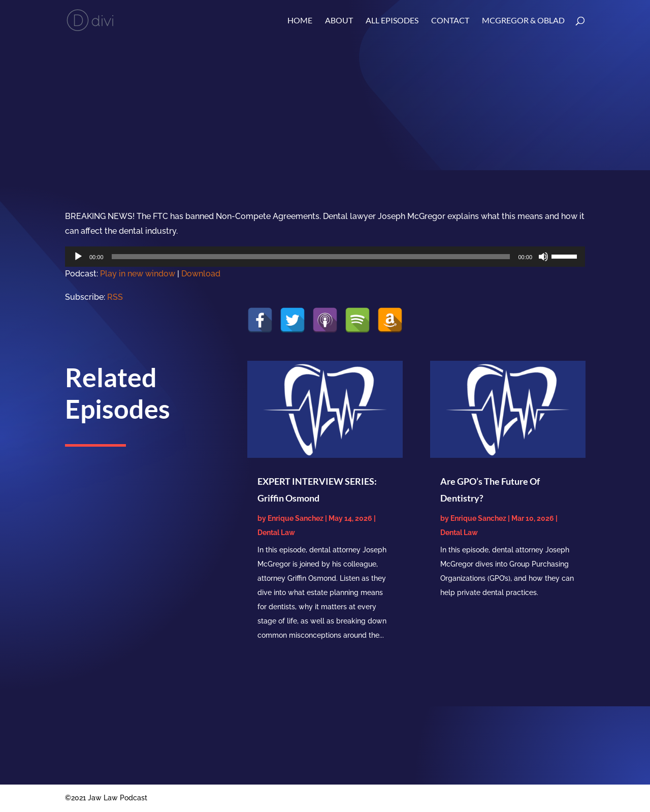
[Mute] (543, 257)
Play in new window (138, 274)
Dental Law (276, 533)
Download (201, 274)
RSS (115, 297)
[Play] (78, 257)
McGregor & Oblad (523, 21)
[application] (325, 257)
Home (300, 21)
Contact (450, 21)
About (339, 21)
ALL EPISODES (392, 21)
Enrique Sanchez (296, 518)
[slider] (311, 257)
